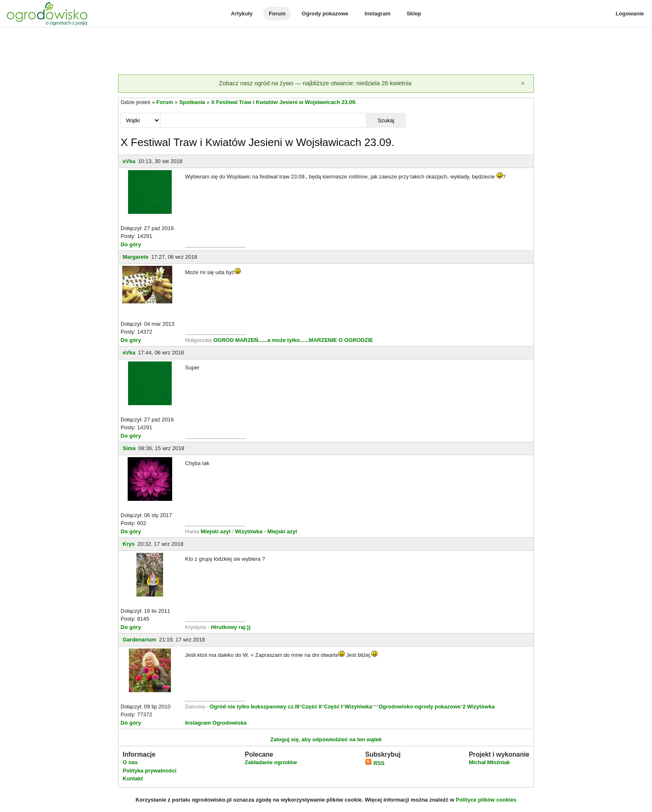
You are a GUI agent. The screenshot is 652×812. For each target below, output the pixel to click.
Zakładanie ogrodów (271, 762)
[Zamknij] (523, 84)
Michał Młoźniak (489, 762)
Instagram (378, 14)
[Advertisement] (326, 52)
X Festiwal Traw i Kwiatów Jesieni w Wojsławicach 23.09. (284, 102)
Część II (311, 707)
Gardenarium (140, 640)
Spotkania (192, 102)
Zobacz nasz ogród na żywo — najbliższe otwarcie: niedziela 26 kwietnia (315, 83)
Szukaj (386, 120)
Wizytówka (358, 707)
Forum (277, 14)
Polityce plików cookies (486, 800)
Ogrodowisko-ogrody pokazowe (419, 707)
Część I (333, 707)
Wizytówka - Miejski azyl (266, 531)
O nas (130, 762)
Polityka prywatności (149, 771)
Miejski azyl (216, 531)
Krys (129, 544)
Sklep (414, 14)
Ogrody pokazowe (325, 14)
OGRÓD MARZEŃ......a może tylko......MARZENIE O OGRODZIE (293, 340)
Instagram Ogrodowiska (216, 723)
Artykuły (242, 14)
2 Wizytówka (478, 707)
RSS (375, 763)
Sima (129, 448)
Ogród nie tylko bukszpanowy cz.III (254, 707)
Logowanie (630, 14)
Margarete (136, 257)
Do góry (131, 244)
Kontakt (133, 779)
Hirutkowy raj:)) (231, 627)
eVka (129, 161)
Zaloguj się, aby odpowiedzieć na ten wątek (326, 739)
